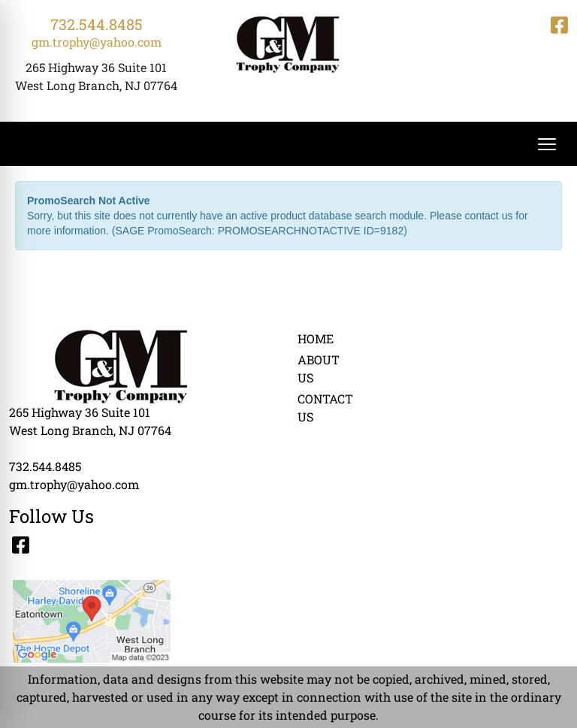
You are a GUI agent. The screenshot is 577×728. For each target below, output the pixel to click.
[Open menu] (547, 144)
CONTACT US (325, 408)
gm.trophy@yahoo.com (97, 42)
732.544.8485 (97, 24)
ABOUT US (319, 369)
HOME (316, 338)
